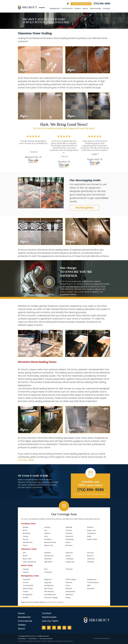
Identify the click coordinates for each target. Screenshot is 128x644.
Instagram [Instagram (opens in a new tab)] (44, 628)
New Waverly (49, 591)
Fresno (25, 545)
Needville (69, 527)
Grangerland (28, 594)
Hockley (26, 598)
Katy (46, 536)
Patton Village (71, 579)
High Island (48, 562)
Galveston (48, 559)
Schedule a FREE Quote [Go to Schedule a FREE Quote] (81, 4)
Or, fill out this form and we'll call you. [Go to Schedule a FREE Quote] (90, 494)
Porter (68, 585)
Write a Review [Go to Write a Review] (68, 4)
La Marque (70, 559)
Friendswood (49, 556)
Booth (25, 530)
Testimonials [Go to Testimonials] (95, 9)
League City (70, 562)
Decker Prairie (28, 588)
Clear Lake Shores (29, 562)
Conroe (26, 582)
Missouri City (49, 545)
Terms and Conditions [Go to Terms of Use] (46, 639)
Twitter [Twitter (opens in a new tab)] (54, 628)
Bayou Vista (27, 559)
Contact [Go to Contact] (106, 9)
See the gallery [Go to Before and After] (84, 208)
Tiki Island (91, 562)
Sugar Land (91, 530)
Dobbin (25, 591)
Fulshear (47, 527)
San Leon (90, 553)
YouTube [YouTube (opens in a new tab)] (59, 628)
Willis (89, 585)
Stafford (90, 527)
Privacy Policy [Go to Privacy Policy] (32, 639)
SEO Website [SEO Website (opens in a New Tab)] (97, 638)
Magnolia (48, 582)
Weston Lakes (92, 539)
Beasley (26, 527)
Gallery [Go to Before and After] (78, 9)
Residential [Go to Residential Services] (55, 9)
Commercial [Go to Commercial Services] (67, 9)
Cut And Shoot (28, 585)
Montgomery (49, 585)
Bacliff (25, 556)
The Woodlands (93, 582)
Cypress (26, 569)
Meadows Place (50, 542)
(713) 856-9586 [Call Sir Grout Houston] (102, 4)
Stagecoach (92, 579)
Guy (46, 530)
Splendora (69, 594)
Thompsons (91, 533)
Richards (69, 588)
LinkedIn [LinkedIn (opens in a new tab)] (64, 628)
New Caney (48, 588)
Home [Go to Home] (21, 613)
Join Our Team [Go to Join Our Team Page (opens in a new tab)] (50, 621)
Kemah (68, 556)
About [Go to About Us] (85, 9)
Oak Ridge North (50, 594)
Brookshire (27, 533)
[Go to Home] (33, 7)
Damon (26, 539)
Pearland (69, 569)
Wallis (89, 536)
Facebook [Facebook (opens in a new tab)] (49, 628)
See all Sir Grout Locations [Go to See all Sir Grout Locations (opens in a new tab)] (54, 602)
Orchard (69, 530)
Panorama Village (51, 598)
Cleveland (26, 579)
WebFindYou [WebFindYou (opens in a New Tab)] (106, 638)
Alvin (24, 553)
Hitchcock (69, 553)
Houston (47, 533)
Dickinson (48, 553)
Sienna (68, 542)
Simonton (69, 545)
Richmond (69, 536)
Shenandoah (70, 591)
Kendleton (48, 539)
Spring (68, 598)
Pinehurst (69, 582)
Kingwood (48, 579)
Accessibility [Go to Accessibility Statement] (22, 639)
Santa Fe (90, 556)
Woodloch (91, 588)
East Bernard (28, 542)
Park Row (69, 533)
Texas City (91, 559)
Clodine (26, 536)
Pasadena (48, 572)
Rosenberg (70, 539)
